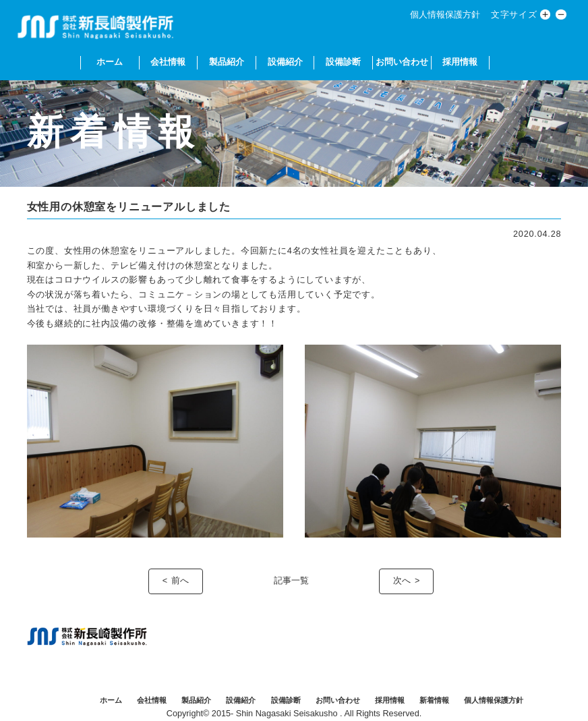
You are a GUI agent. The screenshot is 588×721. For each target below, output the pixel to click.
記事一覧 (291, 581)
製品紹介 (227, 62)
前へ (180, 581)
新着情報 (434, 700)
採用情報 (460, 62)
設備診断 (343, 62)
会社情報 (168, 62)
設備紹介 (285, 62)
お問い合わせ (402, 62)
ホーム (110, 62)
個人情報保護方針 (445, 15)
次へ (402, 581)
